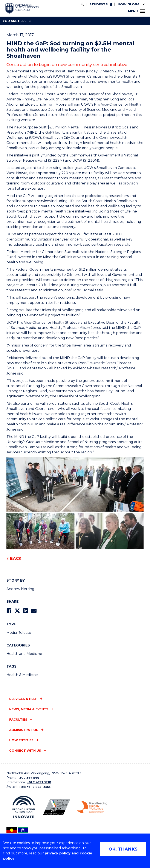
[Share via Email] (34, 611)
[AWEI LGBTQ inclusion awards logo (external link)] (57, 807)
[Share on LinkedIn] (25, 611)
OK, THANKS (123, 849)
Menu (136, 11)
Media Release (19, 633)
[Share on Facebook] (9, 611)
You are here (17, 21)
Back (16, 559)
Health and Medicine (24, 654)
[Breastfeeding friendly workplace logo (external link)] (92, 807)
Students (99, 4)
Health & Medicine (22, 675)
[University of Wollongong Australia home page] (22, 8)
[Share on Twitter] (17, 611)
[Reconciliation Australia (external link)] (24, 807)
